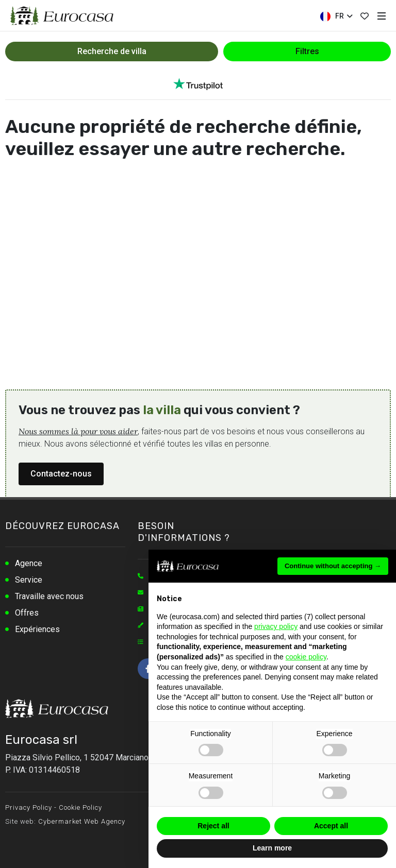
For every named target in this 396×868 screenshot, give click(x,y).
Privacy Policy (29, 807)
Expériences (37, 629)
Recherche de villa (112, 51)
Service (29, 580)
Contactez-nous (61, 474)
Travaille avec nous (49, 596)
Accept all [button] (331, 826)
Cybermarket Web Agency (82, 821)
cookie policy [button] (306, 657)
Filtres (307, 51)
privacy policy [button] (276, 626)
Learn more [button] (272, 848)
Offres (27, 613)
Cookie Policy (80, 807)
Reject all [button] (213, 826)
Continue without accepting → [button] (333, 566)
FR (336, 16)
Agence (29, 563)
